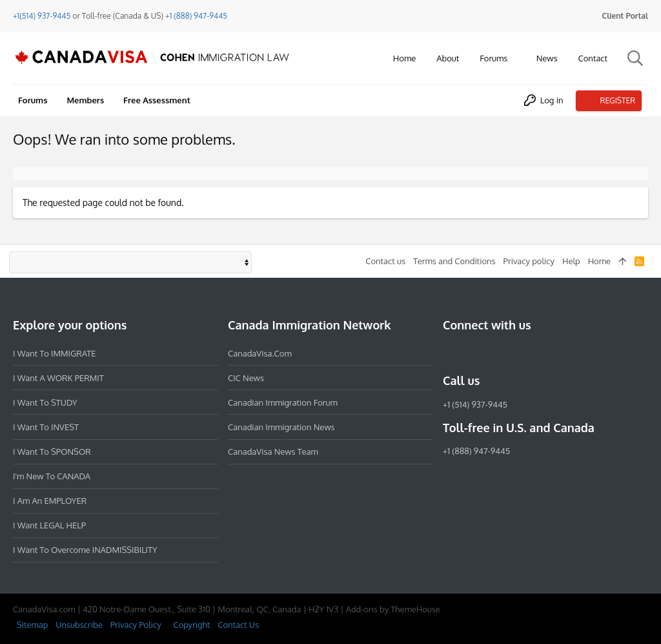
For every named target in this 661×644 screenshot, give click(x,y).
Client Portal (625, 16)
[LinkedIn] (497, 353)
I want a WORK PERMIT (58, 378)
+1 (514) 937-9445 (475, 404)
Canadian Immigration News (281, 427)
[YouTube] (544, 353)
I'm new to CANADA (52, 476)
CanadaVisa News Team (273, 452)
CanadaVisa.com (260, 353)
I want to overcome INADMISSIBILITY (85, 550)
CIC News (246, 378)
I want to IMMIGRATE (55, 353)
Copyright (191, 625)
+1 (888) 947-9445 (196, 16)
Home (599, 261)
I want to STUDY (45, 402)
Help (571, 261)
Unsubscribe (79, 625)
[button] (517, 58)
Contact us (385, 261)
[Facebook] (451, 353)
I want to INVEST (46, 427)
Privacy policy (529, 261)
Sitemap (32, 625)
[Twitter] (520, 353)
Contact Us (238, 625)
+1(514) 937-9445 (42, 16)
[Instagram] (474, 353)
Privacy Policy (136, 625)
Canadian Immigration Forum (283, 402)
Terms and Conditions (454, 261)
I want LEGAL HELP (49, 525)
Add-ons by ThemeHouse (393, 609)
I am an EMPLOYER (50, 501)
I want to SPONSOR (52, 452)
